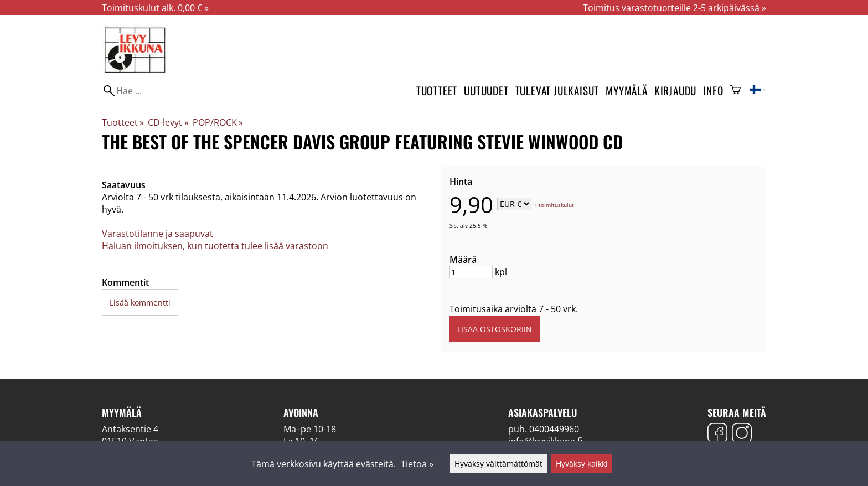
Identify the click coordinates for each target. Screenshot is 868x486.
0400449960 (554, 429)
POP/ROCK (218, 122)
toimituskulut (556, 205)
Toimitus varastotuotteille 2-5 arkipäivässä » (675, 8)
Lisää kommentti (140, 303)
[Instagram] (742, 434)
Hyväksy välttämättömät (498, 464)
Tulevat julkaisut (557, 91)
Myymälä (627, 91)
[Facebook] (717, 434)
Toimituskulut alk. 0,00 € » (155, 8)
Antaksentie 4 (130, 429)
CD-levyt (168, 122)
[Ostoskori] (735, 91)
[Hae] (213, 91)
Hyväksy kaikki (582, 464)
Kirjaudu (675, 91)
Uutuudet (486, 91)
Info (713, 91)
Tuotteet (437, 91)
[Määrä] (471, 272)
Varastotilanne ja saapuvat (157, 234)
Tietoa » (417, 464)
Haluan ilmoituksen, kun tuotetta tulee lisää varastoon (215, 246)
